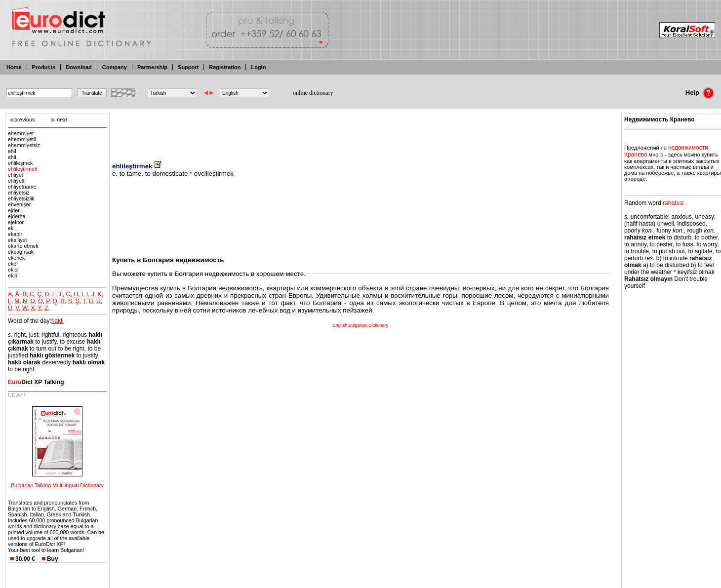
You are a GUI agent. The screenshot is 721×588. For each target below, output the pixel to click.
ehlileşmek (20, 163)
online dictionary (313, 93)
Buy (53, 559)
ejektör (16, 222)
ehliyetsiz (19, 193)
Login (258, 67)
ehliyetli (17, 181)
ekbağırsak (21, 252)
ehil (12, 151)
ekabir (15, 234)
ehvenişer (19, 204)
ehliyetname (22, 187)
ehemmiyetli (22, 139)
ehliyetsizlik (21, 198)
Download (79, 67)
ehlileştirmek (22, 169)
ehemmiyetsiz (24, 145)
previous (25, 119)
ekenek (16, 258)
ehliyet (16, 175)
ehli (12, 157)
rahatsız (673, 203)
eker (13, 264)
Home (14, 67)
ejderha (17, 216)
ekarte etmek (23, 246)
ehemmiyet (21, 133)
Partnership (152, 67)
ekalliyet (18, 240)
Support (188, 67)
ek (11, 228)
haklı (58, 321)
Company (115, 67)
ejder (14, 210)
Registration (225, 67)
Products (44, 67)
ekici (13, 270)
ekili (12, 275)
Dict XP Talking (36, 382)
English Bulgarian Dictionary (361, 325)
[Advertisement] (360, 131)
